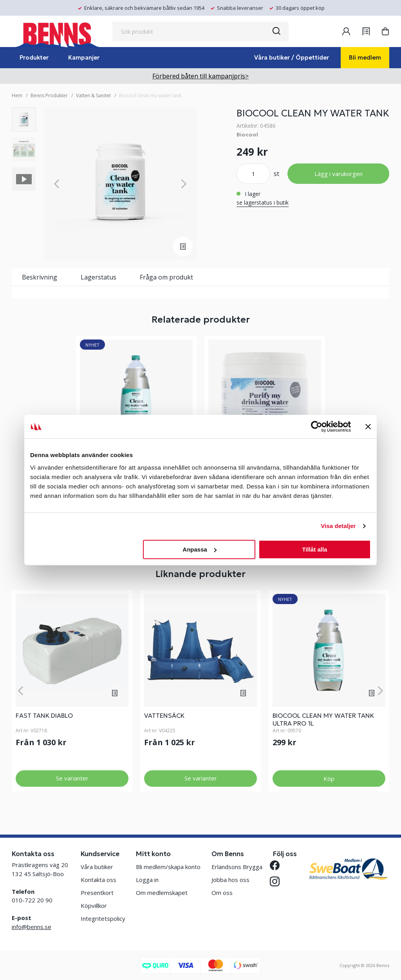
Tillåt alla (314, 549)
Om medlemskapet (162, 893)
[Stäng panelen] (368, 426)
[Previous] (57, 184)
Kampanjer (84, 57)
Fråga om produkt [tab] (166, 277)
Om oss (222, 893)
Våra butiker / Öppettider (292, 57)
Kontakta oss (98, 880)
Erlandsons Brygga (237, 867)
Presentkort (97, 893)
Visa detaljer (338, 526)
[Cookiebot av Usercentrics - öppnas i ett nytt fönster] (317, 426)
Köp (329, 779)
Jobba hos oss (230, 880)
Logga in (147, 880)
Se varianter (72, 778)
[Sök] (276, 31)
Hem (17, 95)
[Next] (184, 184)
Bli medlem (365, 57)
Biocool (247, 134)
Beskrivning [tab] (40, 277)
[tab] (24, 120)
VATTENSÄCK (164, 715)
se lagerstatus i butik (263, 202)
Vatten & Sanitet (93, 95)
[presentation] (24, 120)
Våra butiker (97, 867)
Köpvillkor (94, 906)
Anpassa (200, 549)
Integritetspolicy (103, 918)
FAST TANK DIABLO (44, 715)
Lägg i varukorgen (339, 174)
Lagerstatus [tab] (98, 277)
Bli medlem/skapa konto (168, 867)
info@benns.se (32, 927)
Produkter (34, 57)
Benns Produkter (49, 95)
